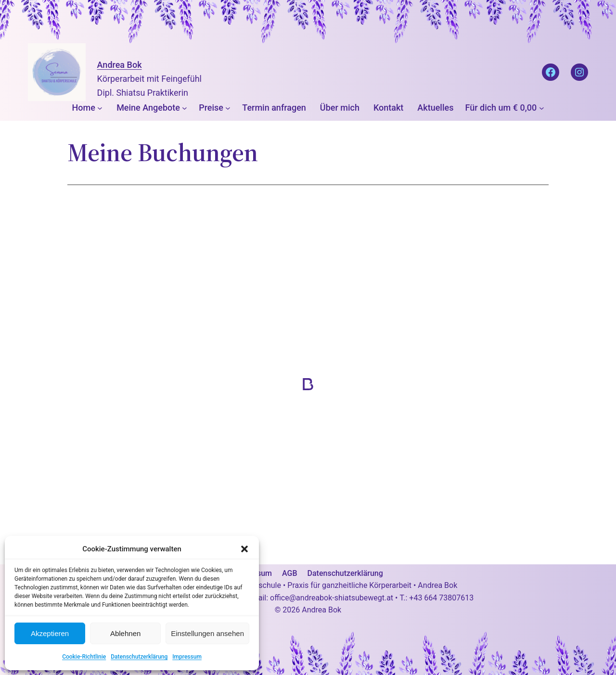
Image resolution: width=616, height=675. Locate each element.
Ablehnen (125, 633)
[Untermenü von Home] (100, 108)
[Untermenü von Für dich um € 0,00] (542, 108)
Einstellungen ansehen (207, 633)
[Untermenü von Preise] (228, 108)
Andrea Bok (120, 65)
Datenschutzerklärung (139, 657)
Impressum (187, 657)
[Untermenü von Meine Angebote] (185, 108)
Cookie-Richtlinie (84, 657)
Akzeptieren (50, 633)
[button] (244, 549)
